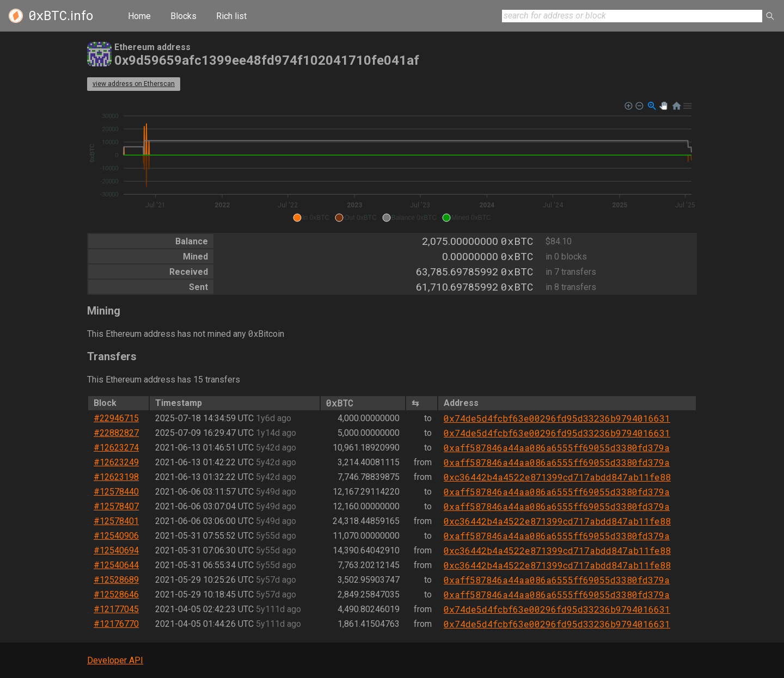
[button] (311, 218)
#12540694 (116, 550)
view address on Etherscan (134, 84)
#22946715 (116, 418)
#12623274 (116, 448)
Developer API (115, 660)
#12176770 (116, 624)
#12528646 (116, 594)
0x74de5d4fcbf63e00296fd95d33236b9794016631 (557, 418)
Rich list (231, 16)
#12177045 (116, 609)
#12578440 (116, 492)
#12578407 (116, 506)
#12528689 (116, 580)
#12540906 (116, 536)
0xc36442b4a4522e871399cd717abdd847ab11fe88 (557, 477)
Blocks (183, 16)
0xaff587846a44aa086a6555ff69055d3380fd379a (557, 448)
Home (139, 16)
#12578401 (116, 521)
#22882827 (116, 433)
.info (61, 16)
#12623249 (116, 462)
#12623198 (116, 477)
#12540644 (116, 565)
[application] (392, 162)
